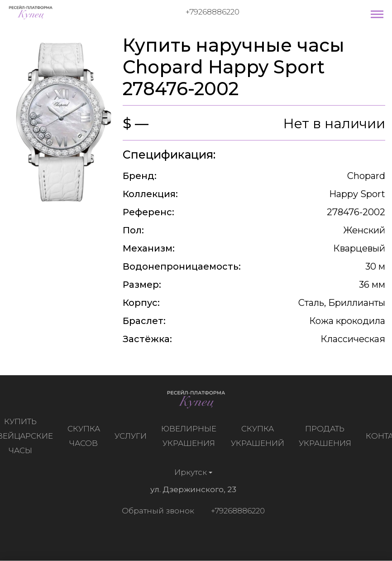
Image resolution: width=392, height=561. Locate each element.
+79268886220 (213, 12)
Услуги (132, 436)
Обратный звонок (157, 511)
